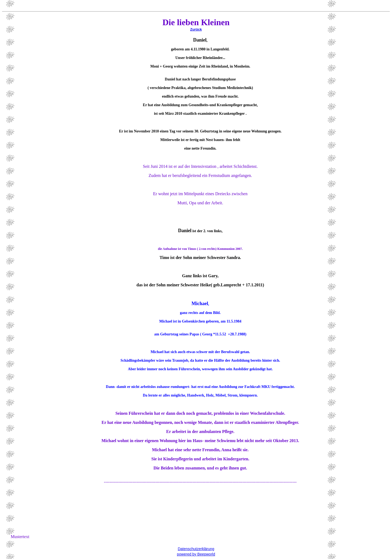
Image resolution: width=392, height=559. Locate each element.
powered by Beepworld (196, 554)
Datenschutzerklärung (196, 549)
